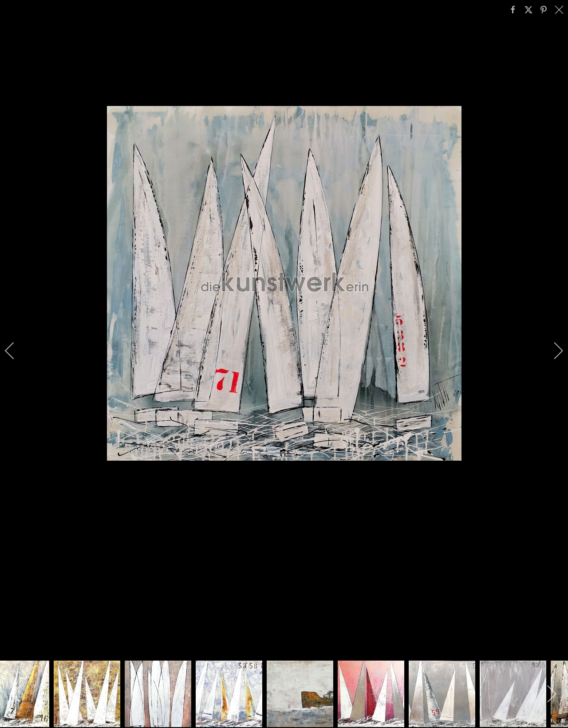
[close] (560, 10)
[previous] (16, 351)
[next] (552, 351)
